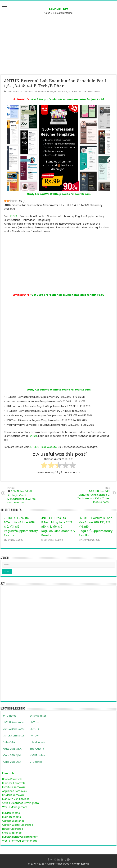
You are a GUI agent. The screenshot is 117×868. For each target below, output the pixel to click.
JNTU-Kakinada (28, 91)
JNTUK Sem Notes (13, 736)
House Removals (12, 779)
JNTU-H (35, 722)
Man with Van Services (16, 799)
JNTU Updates (38, 716)
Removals (8, 773)
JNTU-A (35, 736)
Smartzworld (81, 864)
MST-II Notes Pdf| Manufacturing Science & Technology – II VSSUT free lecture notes (92, 495)
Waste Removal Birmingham (19, 841)
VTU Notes (36, 762)
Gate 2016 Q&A (12, 749)
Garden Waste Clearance (18, 825)
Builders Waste (11, 813)
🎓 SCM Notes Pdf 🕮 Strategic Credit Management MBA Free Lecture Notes (25, 495)
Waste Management (15, 807)
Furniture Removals (14, 787)
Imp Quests (37, 749)
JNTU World (13, 91)
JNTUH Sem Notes (14, 722)
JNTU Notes (9, 716)
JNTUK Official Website (43, 447)
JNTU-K (34, 729)
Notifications (61, 91)
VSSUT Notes (37, 755)
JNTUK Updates (46, 91)
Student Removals (13, 795)
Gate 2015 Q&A (12, 762)
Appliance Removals (14, 791)
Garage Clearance (13, 821)
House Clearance (13, 829)
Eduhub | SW (58, 9)
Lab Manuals (37, 742)
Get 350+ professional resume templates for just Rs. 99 (68, 99)
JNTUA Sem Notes (14, 729)
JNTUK (13, 216)
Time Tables (75, 91)
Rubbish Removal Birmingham (20, 837)
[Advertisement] (58, 45)
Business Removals (14, 783)
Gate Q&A (9, 742)
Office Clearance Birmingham (21, 803)
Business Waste (12, 817)
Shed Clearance (12, 833)
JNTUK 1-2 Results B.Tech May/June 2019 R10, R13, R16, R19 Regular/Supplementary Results (58, 527)
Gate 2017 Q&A (12, 755)
